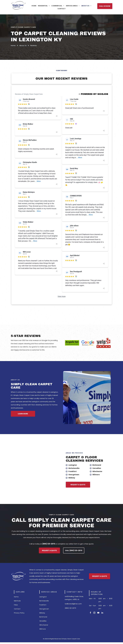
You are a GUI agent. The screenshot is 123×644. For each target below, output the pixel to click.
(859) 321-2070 (70, 608)
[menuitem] (34, 6)
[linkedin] (102, 613)
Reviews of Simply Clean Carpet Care (30, 94)
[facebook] (91, 613)
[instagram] (94, 613)
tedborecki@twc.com (73, 604)
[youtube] (98, 613)
